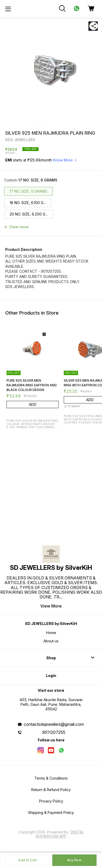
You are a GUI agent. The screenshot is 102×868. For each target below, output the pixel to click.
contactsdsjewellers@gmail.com (54, 724)
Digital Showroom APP (60, 834)
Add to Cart (27, 860)
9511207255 (54, 732)
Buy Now (74, 860)
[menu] (8, 9)
